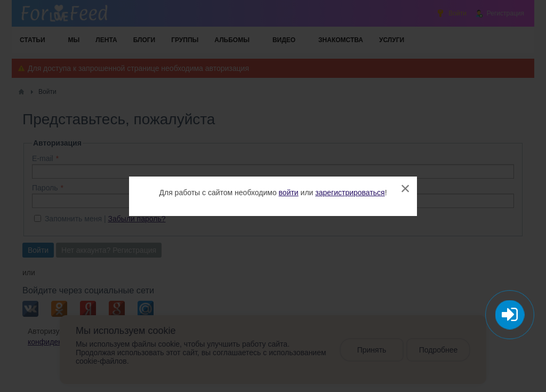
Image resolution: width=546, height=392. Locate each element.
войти (289, 193)
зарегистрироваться (350, 193)
